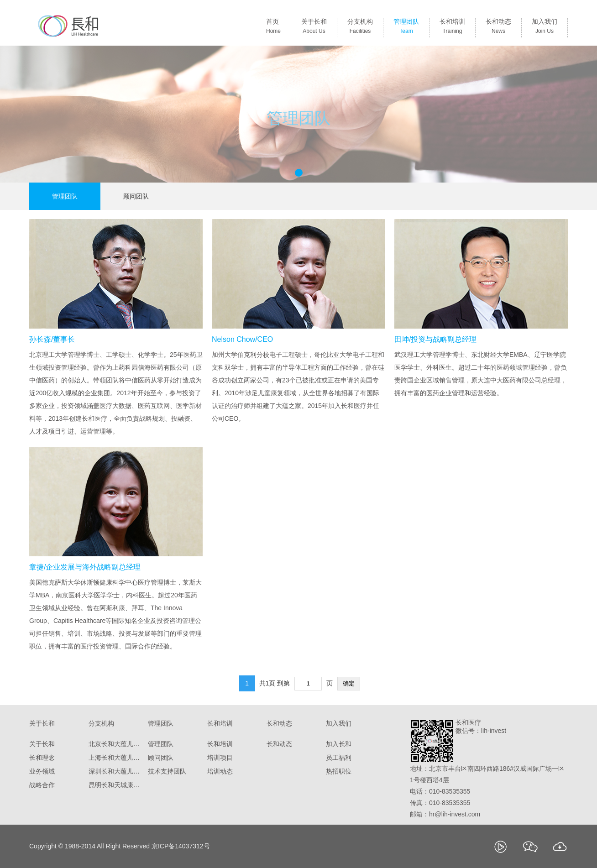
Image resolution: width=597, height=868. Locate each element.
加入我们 (545, 28)
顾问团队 (136, 196)
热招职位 (339, 771)
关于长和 (314, 28)
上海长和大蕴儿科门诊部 (116, 758)
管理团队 (406, 28)
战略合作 (42, 785)
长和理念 (42, 758)
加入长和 (339, 744)
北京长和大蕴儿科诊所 (116, 744)
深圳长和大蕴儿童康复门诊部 (116, 771)
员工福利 (339, 758)
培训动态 (220, 771)
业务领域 (42, 771)
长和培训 (452, 28)
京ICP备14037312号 (181, 846)
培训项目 (220, 758)
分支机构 (360, 28)
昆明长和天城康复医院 (116, 785)
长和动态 (498, 28)
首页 (273, 28)
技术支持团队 (167, 771)
